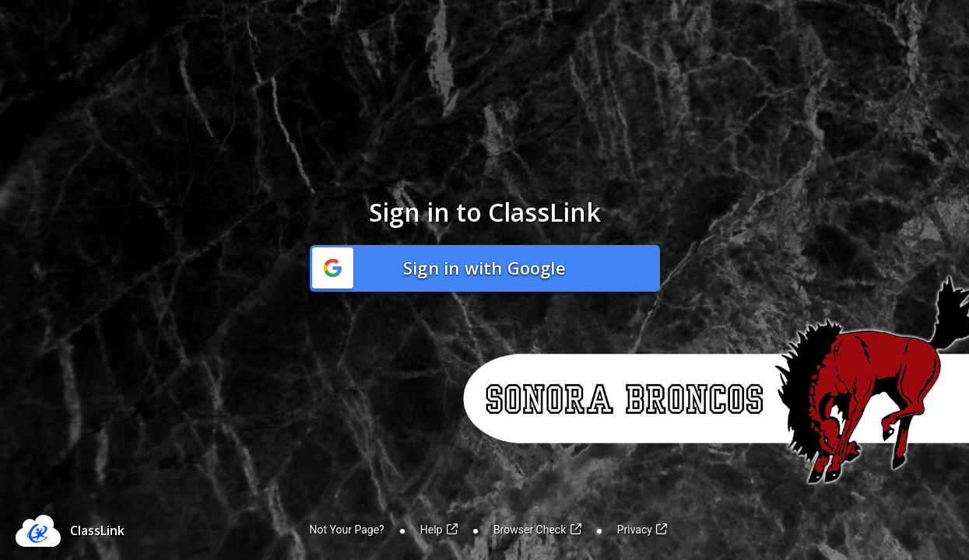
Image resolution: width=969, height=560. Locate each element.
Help (439, 530)
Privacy (642, 530)
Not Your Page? (347, 530)
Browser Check (537, 530)
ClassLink (97, 530)
